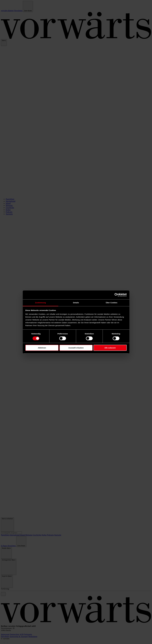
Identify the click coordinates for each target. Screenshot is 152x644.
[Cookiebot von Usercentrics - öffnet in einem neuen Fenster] (116, 295)
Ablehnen (42, 348)
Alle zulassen (110, 348)
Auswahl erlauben (76, 348)
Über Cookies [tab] (112, 302)
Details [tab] (76, 302)
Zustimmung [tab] (40, 302)
